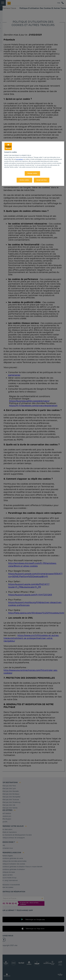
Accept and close (42, 180)
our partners (20, 159)
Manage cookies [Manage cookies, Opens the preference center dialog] (32, 173)
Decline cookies (24, 180)
